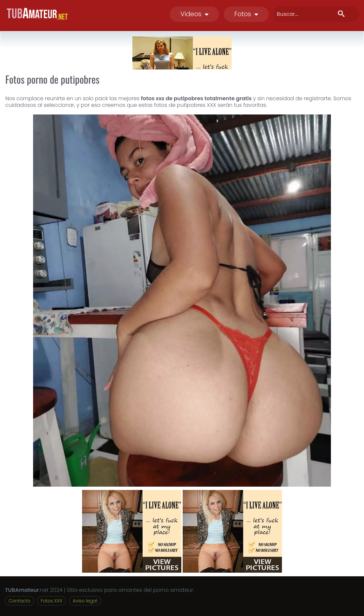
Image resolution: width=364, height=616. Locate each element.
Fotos (246, 14)
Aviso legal (85, 601)
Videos (194, 14)
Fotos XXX (51, 601)
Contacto (20, 601)
